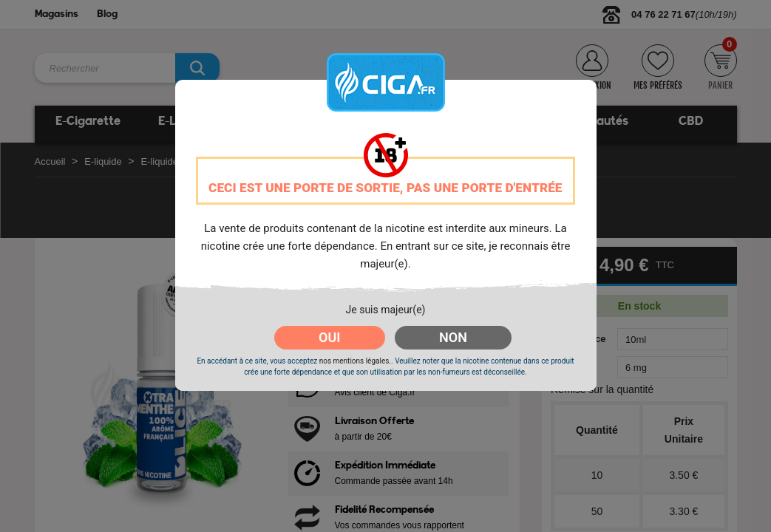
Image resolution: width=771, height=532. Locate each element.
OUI (329, 337)
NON (453, 337)
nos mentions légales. (355, 361)
